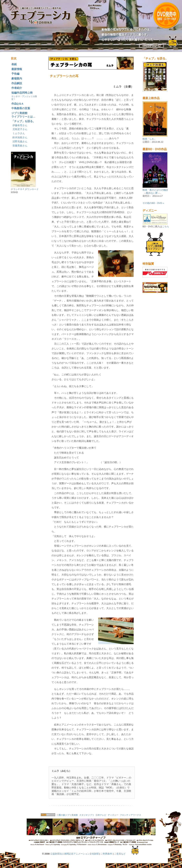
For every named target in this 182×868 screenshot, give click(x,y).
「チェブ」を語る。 (23, 121)
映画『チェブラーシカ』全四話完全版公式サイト (91, 26)
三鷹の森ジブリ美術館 (67, 815)
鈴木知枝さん (20, 137)
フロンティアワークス (130, 815)
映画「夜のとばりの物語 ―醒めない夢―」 (155, 191)
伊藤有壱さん (20, 125)
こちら (166, 226)
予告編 (15, 74)
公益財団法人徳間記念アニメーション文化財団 (75, 854)
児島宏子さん (20, 129)
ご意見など (120, 854)
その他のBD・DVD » (153, 203)
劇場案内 (17, 78)
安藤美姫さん (20, 146)
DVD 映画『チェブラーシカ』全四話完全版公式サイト (156, 26)
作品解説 (17, 83)
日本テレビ (101, 815)
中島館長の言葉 (21, 108)
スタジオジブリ (87, 815)
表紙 (14, 64)
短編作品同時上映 (24, 96)
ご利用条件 (106, 854)
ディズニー (113, 815)
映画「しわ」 (149, 139)
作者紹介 (17, 88)
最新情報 (17, 69)
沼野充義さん (20, 141)
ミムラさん (19, 133)
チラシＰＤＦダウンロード (25, 189)
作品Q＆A (17, 104)
